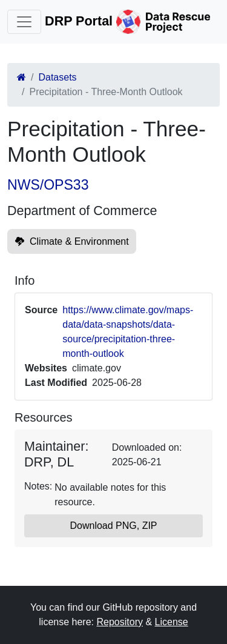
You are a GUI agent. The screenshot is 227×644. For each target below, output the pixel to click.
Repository (119, 622)
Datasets (57, 77)
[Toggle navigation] (24, 22)
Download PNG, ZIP (113, 526)
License (172, 622)
